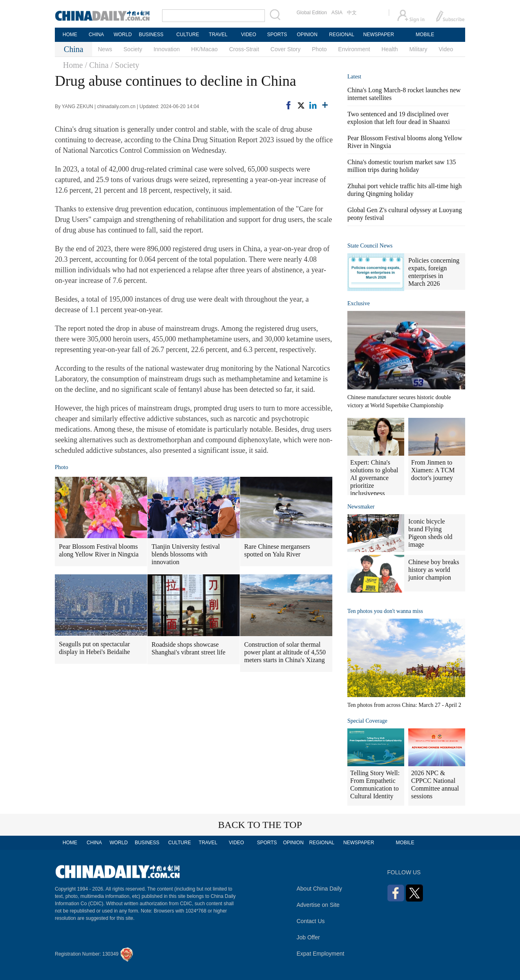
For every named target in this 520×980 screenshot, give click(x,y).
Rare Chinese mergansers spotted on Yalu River (277, 550)
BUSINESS (151, 35)
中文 (352, 13)
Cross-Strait (244, 49)
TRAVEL (218, 35)
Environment (354, 49)
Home (73, 65)
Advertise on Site (318, 905)
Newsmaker (361, 507)
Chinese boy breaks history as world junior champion (434, 570)
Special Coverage (367, 721)
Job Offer (308, 937)
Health (390, 49)
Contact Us (311, 921)
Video (446, 49)
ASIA (337, 13)
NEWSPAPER (378, 35)
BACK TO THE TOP (260, 825)
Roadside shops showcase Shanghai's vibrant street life (188, 648)
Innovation (167, 49)
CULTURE (188, 35)
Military (418, 49)
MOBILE (425, 35)
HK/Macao (205, 49)
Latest (354, 77)
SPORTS (277, 35)
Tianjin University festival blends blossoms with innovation (186, 554)
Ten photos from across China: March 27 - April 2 (404, 705)
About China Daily (319, 889)
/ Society (125, 65)
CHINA (96, 35)
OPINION (307, 35)
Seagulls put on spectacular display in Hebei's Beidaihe (94, 648)
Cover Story (286, 49)
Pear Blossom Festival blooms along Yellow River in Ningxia (99, 550)
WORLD (123, 35)
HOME (70, 35)
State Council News (370, 246)
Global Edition (312, 13)
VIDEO (248, 35)
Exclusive (359, 303)
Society (133, 49)
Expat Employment (321, 954)
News (105, 49)
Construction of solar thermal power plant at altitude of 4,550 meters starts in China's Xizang (285, 652)
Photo (320, 49)
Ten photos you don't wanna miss (385, 611)
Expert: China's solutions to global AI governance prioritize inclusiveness (374, 478)
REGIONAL (342, 35)
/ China (97, 65)
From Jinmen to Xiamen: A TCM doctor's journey (433, 470)
